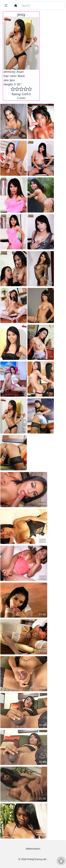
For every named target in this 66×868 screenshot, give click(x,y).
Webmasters (33, 849)
